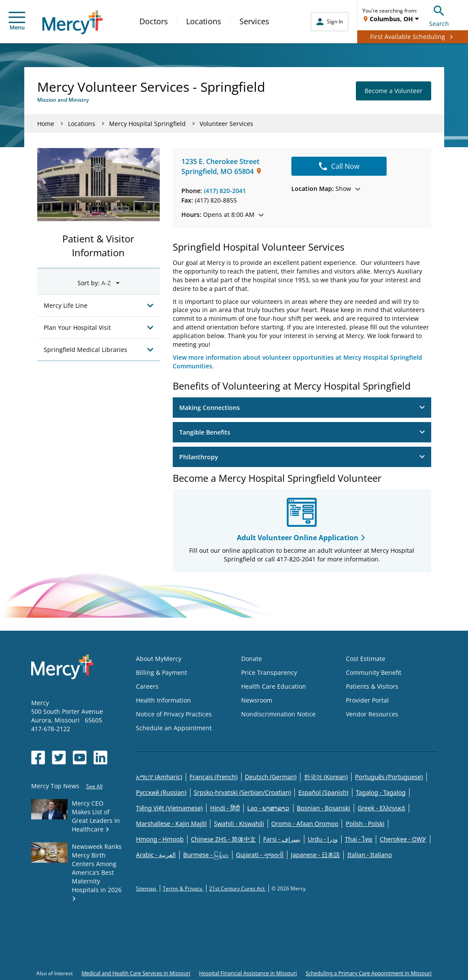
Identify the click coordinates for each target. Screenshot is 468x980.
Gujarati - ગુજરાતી (260, 855)
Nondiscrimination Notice (278, 714)
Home (46, 124)
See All (94, 786)
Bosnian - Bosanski (324, 808)
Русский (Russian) (161, 792)
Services (254, 21)
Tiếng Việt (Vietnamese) (169, 808)
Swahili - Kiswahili (239, 824)
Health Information (163, 700)
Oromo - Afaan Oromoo (305, 824)
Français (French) (214, 777)
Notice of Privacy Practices (174, 714)
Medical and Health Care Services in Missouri (136, 973)
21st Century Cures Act (237, 888)
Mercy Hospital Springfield (147, 124)
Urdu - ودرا (323, 839)
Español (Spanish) (323, 792)
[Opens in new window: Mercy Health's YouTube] (80, 758)
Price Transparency (269, 672)
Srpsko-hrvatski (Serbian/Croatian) (243, 792)
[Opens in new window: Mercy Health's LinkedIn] (100, 758)
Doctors (154, 21)
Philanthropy (302, 457)
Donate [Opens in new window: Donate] (252, 659)
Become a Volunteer (394, 91)
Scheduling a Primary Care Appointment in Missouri (369, 973)
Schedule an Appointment (174, 728)
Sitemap (147, 888)
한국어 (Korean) (326, 777)
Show (326, 189)
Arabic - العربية (156, 855)
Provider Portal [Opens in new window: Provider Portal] (367, 700)
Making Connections (302, 408)
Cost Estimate (366, 659)
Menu (17, 21)
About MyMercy (159, 659)
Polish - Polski (365, 824)
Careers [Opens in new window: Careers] (147, 686)
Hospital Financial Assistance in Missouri (248, 973)
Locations (204, 21)
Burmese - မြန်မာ (206, 855)
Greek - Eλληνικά (381, 808)
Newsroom (257, 700)
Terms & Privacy (183, 888)
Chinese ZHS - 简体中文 (223, 839)
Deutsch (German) (271, 777)
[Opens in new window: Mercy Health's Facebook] (38, 758)
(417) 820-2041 (225, 191)
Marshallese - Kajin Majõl (171, 824)
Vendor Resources (372, 714)
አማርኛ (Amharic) (159, 777)
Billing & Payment (161, 672)
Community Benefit (374, 672)
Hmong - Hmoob (160, 839)
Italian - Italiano (370, 855)
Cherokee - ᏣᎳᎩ (403, 839)
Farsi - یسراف (282, 839)
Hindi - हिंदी (225, 808)
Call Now (339, 166)
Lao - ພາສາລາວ (268, 808)
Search (439, 15)
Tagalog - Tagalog (381, 792)
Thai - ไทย (359, 839)
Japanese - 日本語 (315, 855)
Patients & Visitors (372, 686)
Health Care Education (274, 686)
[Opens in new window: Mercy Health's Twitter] (59, 758)
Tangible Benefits (302, 432)
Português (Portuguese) (389, 777)
